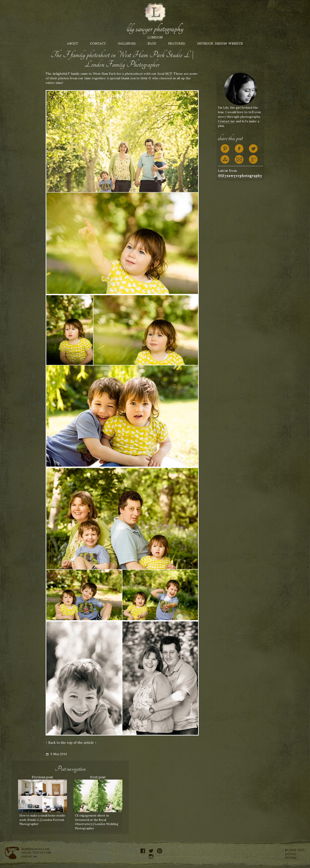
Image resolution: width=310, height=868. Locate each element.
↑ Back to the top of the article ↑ (71, 743)
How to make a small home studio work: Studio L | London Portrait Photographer (42, 820)
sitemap (291, 857)
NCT (169, 74)
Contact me (226, 121)
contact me (29, 856)
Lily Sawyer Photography (155, 29)
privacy (290, 854)
